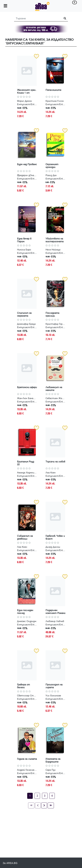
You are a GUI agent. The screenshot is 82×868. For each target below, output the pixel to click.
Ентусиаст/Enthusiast (27, 104)
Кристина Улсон (55, 101)
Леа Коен (51, 473)
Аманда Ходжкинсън (27, 473)
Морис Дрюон (24, 101)
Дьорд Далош (53, 547)
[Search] (37, 19)
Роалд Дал (51, 175)
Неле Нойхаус (53, 250)
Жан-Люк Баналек (27, 398)
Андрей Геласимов (27, 770)
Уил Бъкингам (53, 696)
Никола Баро (24, 250)
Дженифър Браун (26, 324)
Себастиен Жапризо (55, 398)
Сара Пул (51, 770)
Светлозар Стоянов (27, 696)
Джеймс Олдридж (27, 621)
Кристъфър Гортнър (55, 324)
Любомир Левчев (55, 621)
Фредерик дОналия (27, 175)
